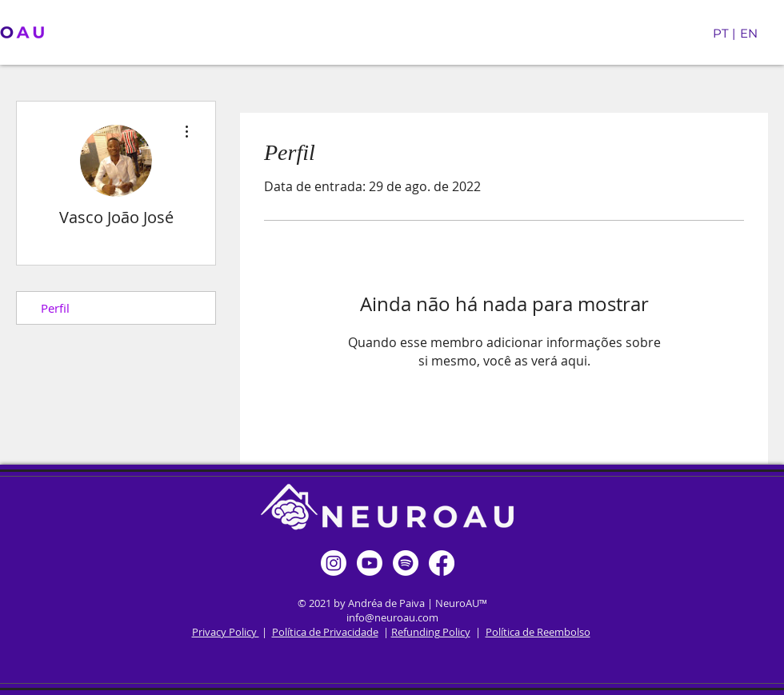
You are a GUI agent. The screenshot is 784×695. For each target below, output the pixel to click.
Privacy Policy (226, 632)
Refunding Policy (431, 632)
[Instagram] (334, 563)
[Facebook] (442, 563)
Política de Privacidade (325, 632)
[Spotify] (406, 563)
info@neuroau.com (392, 617)
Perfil (55, 308)
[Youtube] (370, 563)
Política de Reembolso (538, 632)
